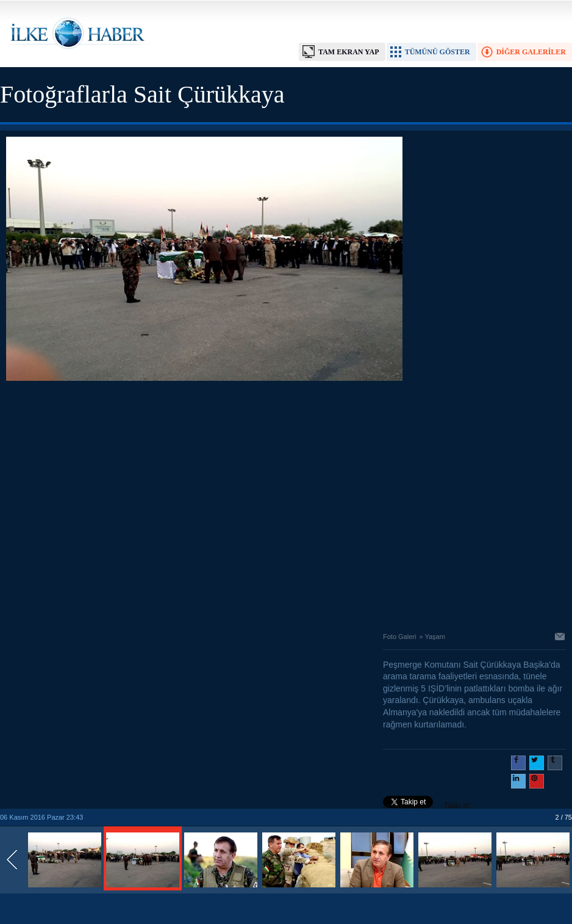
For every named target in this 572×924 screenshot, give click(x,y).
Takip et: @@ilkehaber (427, 807)
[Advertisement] (114, 503)
